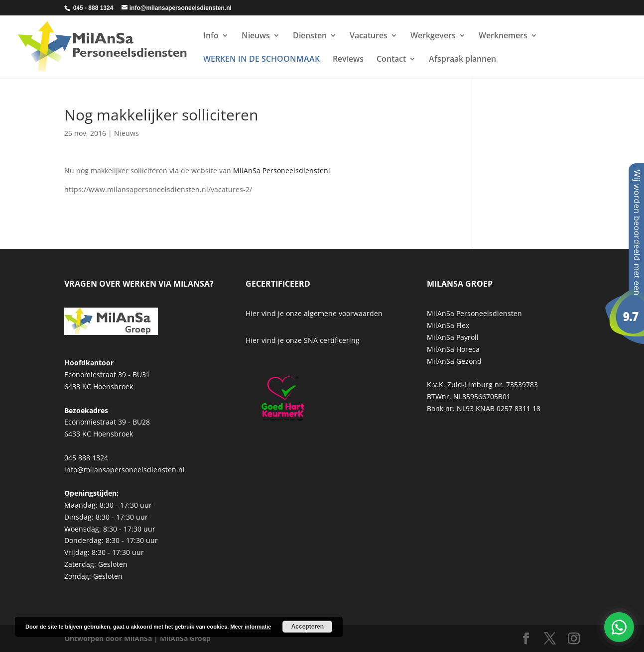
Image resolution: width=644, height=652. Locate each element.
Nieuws (256, 36)
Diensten (310, 36)
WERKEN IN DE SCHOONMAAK (261, 60)
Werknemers (503, 36)
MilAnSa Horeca (453, 349)
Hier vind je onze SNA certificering (303, 340)
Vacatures (369, 36)
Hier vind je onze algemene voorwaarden (314, 313)
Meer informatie (251, 627)
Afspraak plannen (462, 60)
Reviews (348, 60)
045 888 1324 (86, 458)
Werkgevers (433, 36)
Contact (391, 60)
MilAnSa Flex (448, 325)
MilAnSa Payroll (453, 337)
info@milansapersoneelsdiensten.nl (125, 470)
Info (211, 36)
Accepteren (308, 627)
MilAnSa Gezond (454, 361)
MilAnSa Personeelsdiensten (281, 170)
